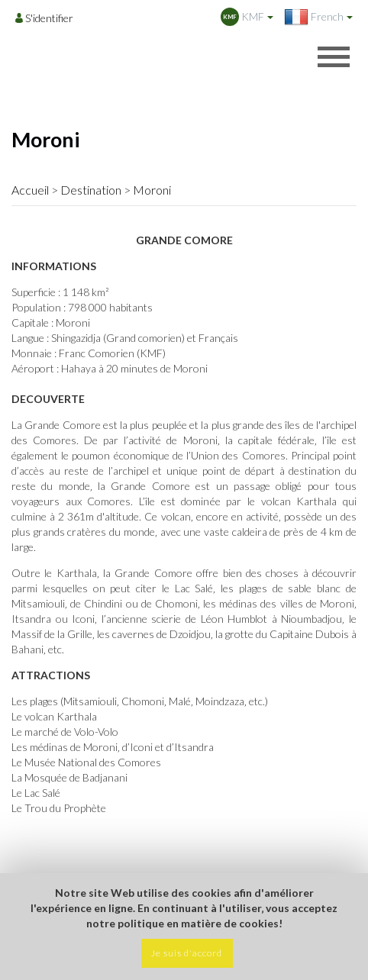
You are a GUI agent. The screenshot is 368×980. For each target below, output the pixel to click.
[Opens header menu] (334, 56)
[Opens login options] (44, 18)
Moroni (152, 190)
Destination (91, 190)
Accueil (30, 190)
